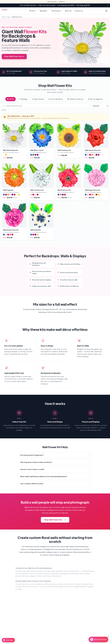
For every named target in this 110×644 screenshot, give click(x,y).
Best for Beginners (95, 99)
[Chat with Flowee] (98, 639)
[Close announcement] (108, 5)
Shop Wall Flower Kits (55, 520)
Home (3, 17)
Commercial (57, 11)
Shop (9, 17)
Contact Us (79, 11)
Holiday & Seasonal (75, 99)
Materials (44, 11)
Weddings (23, 99)
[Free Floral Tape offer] (8, 640)
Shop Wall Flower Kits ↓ (14, 56)
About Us (68, 11)
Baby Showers (38, 99)
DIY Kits (33, 11)
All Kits (11, 99)
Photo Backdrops (56, 99)
